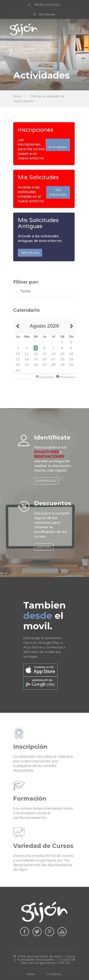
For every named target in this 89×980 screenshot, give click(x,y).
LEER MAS (44, 547)
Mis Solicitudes (38, 177)
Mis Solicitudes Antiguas (38, 223)
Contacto (54, 974)
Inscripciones (36, 130)
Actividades (58, 145)
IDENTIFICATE (46, 481)
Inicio (17, 96)
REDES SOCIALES (47, 5)
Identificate (47, 15)
